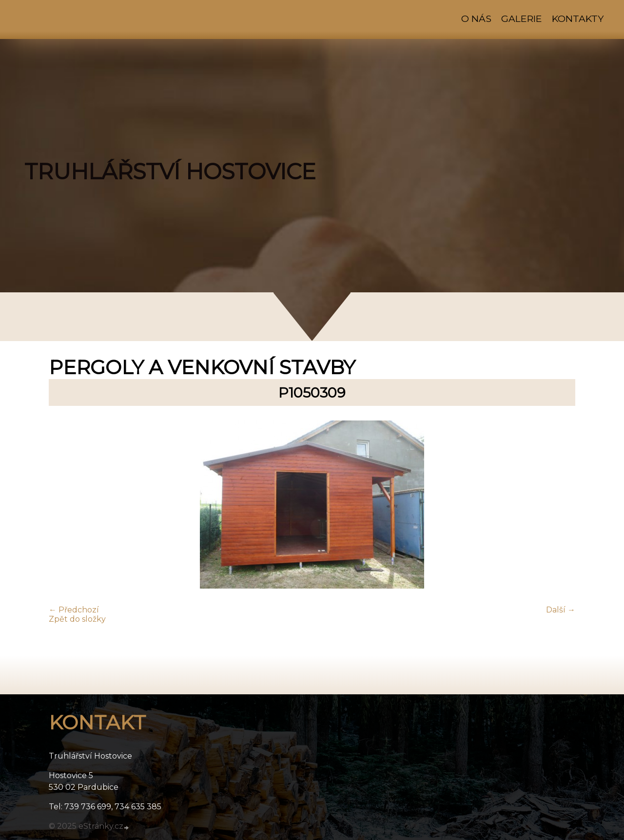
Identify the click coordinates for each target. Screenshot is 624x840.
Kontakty (578, 19)
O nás (476, 19)
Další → (561, 610)
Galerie (522, 19)
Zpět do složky (77, 619)
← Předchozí (74, 610)
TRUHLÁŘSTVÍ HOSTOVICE (170, 172)
